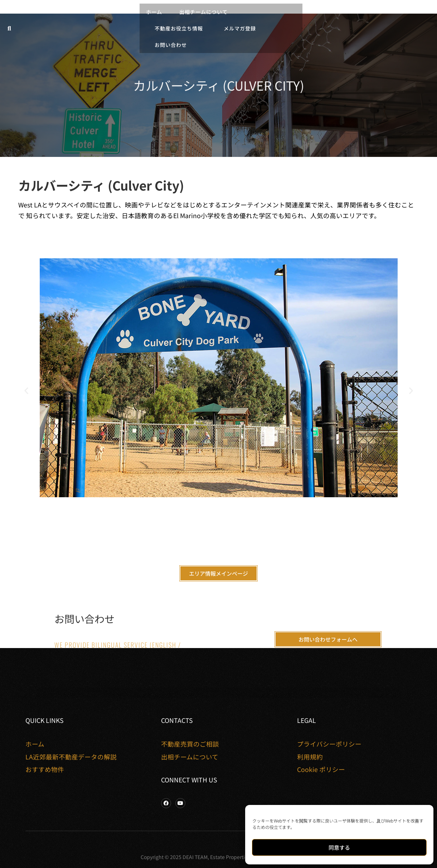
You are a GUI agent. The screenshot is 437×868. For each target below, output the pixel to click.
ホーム (154, 12)
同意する (339, 847)
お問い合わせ (171, 45)
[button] (9, 29)
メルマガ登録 (240, 28)
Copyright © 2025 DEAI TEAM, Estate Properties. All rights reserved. (218, 857)
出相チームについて (205, 12)
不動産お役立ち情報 (181, 28)
